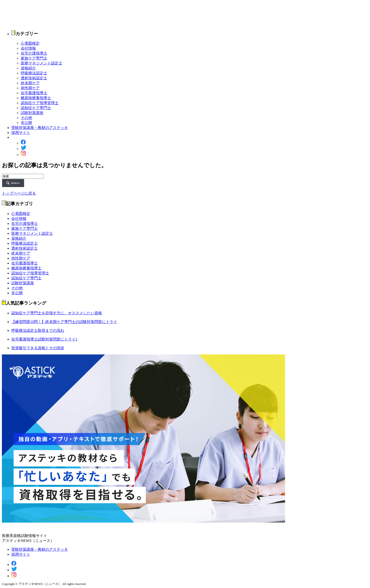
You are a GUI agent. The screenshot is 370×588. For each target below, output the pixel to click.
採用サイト (21, 133)
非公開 (26, 123)
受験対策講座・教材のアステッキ (40, 128)
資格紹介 (28, 68)
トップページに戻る (19, 193)
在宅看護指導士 (34, 93)
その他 (26, 118)
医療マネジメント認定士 (42, 63)
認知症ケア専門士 (36, 108)
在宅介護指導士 (34, 53)
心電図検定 (30, 43)
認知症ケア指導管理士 (40, 103)
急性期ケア (30, 88)
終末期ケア (30, 83)
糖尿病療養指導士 (36, 98)
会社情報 (28, 48)
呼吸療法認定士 (34, 73)
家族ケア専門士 (34, 58)
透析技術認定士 (34, 78)
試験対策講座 (32, 113)
